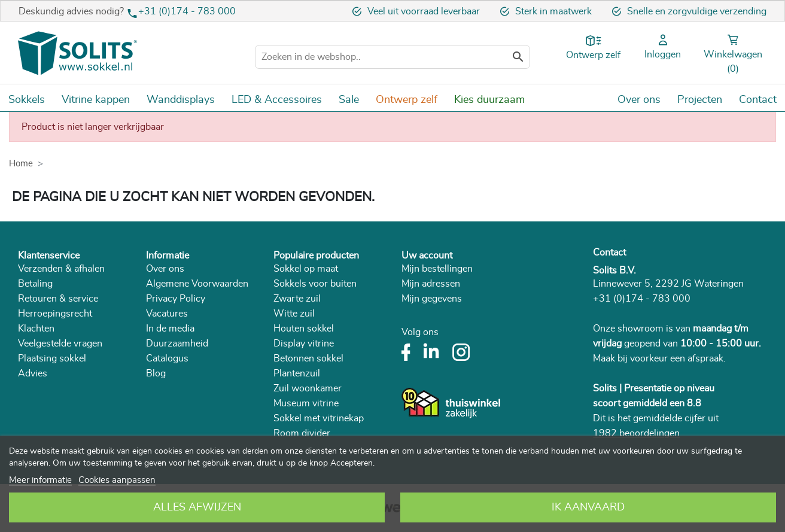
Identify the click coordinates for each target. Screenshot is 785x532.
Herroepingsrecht (55, 314)
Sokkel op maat (306, 269)
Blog (156, 373)
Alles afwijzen (197, 507)
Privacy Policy (176, 299)
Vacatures (167, 314)
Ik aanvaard (588, 507)
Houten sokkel (304, 329)
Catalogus (167, 358)
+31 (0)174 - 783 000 (187, 11)
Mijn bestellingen (437, 269)
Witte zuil (294, 314)
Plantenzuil (297, 373)
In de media (170, 329)
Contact (609, 253)
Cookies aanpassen (117, 480)
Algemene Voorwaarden (197, 284)
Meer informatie (40, 480)
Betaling (35, 284)
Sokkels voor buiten (315, 284)
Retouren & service (58, 299)
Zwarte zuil (297, 299)
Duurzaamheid (177, 343)
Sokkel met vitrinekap (319, 418)
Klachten (36, 329)
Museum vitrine (306, 403)
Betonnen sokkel (308, 358)
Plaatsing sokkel (52, 358)
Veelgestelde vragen (60, 343)
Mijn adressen (431, 284)
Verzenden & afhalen (61, 269)
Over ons (165, 269)
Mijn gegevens (432, 299)
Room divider (302, 433)
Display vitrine (304, 343)
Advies (33, 373)
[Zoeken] (392, 57)
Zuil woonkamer (308, 388)
